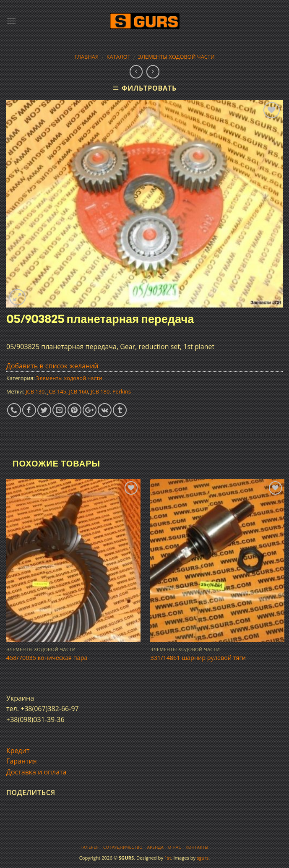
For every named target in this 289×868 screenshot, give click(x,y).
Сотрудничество (123, 847)
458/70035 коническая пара (47, 658)
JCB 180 (100, 391)
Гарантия (22, 761)
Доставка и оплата (36, 772)
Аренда (155, 847)
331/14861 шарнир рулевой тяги (198, 658)
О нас (175, 847)
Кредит (18, 751)
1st (168, 858)
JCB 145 (57, 391)
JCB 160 (79, 391)
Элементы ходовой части (176, 57)
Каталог (118, 57)
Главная (86, 57)
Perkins (122, 391)
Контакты (197, 847)
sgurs (203, 858)
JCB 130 (35, 391)
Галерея (90, 847)
